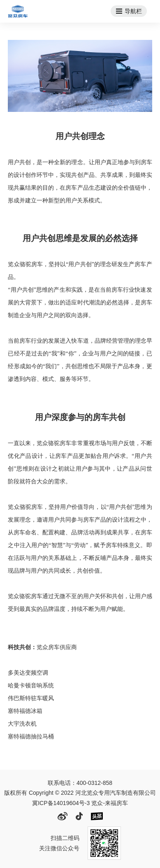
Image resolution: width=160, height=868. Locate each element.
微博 (63, 816)
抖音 (79, 816)
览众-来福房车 (110, 803)
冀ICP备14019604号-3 (61, 803)
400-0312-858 (94, 783)
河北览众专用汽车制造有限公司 (18, 11)
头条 (97, 816)
